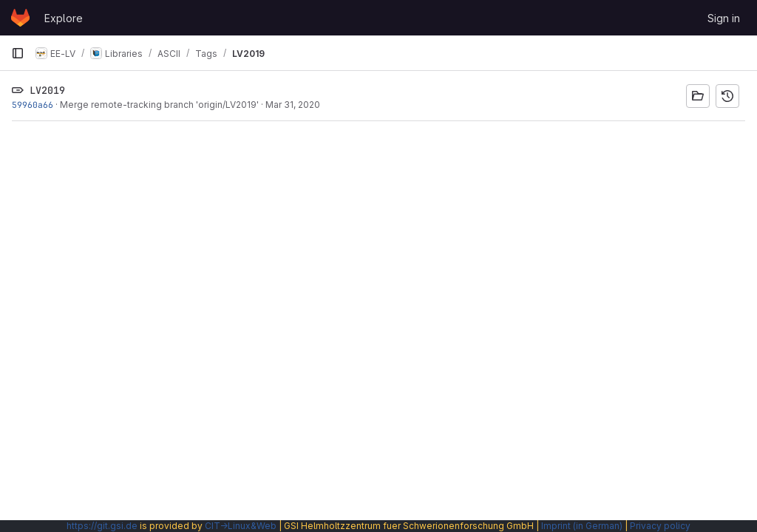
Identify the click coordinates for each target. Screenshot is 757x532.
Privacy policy (660, 526)
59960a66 (33, 105)
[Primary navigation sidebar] (18, 53)
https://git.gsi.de (102, 526)
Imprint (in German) (582, 526)
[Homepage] (20, 18)
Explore (64, 18)
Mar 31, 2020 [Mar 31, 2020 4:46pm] (293, 105)
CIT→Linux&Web (241, 526)
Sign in (724, 18)
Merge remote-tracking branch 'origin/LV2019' (159, 105)
